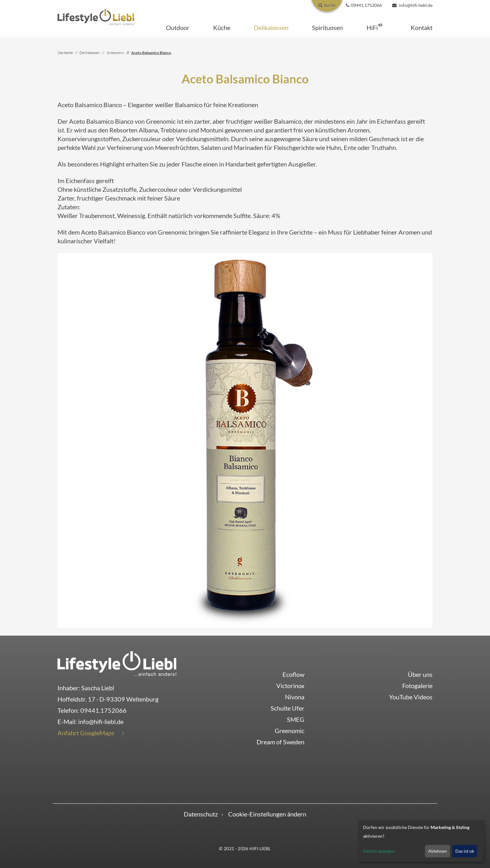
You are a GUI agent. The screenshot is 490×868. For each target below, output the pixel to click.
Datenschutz (201, 814)
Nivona (295, 697)
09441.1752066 (103, 710)
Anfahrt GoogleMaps (86, 733)
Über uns (420, 674)
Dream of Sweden (280, 742)
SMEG (296, 719)
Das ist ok (465, 851)
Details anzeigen (379, 851)
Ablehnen (437, 851)
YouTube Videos (411, 697)
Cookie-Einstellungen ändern (267, 814)
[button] (178, 27)
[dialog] (421, 841)
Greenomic (290, 731)
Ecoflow (293, 674)
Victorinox (290, 686)
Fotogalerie (417, 686)
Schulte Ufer (287, 708)
